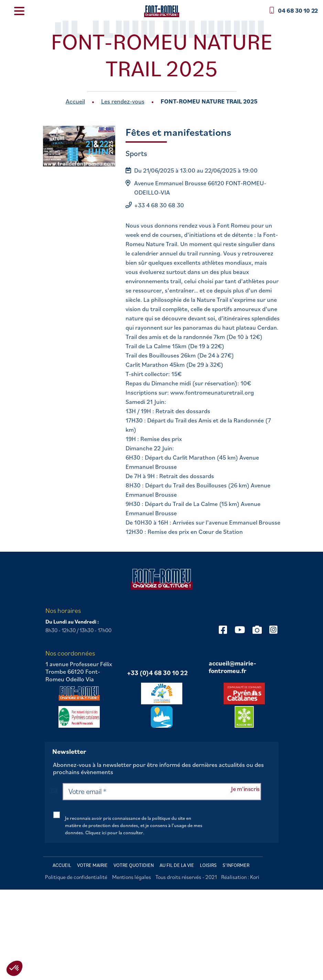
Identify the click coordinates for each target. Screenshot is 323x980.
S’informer (236, 865)
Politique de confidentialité (76, 877)
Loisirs (208, 865)
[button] (14, 968)
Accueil (75, 101)
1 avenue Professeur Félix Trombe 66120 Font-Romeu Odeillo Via (79, 671)
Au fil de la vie (177, 865)
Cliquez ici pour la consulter (114, 833)
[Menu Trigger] (19, 10)
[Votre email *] (161, 792)
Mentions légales (132, 877)
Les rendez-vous (123, 101)
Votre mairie (92, 865)
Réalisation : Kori (240, 877)
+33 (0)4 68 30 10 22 (157, 673)
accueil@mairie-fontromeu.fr (233, 667)
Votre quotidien (134, 865)
